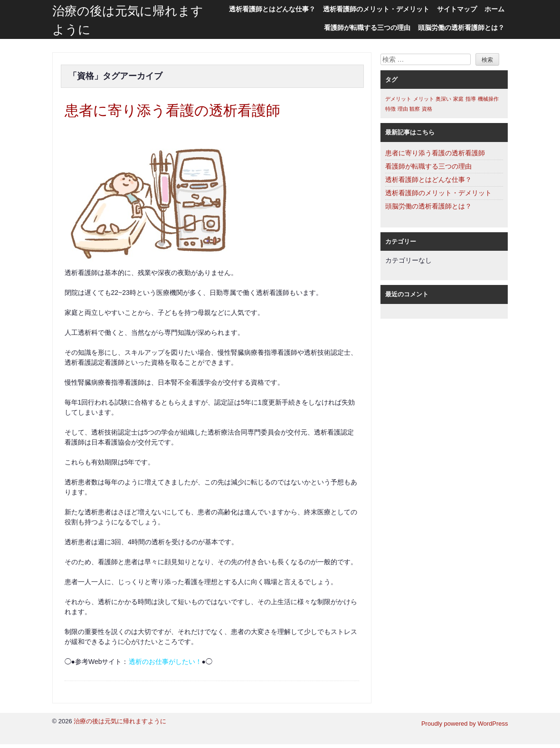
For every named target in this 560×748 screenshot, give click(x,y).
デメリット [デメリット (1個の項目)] (398, 99)
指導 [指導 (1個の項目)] (471, 99)
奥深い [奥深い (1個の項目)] (443, 99)
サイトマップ (457, 9)
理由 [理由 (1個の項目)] (403, 109)
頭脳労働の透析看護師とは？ (461, 28)
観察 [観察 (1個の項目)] (415, 109)
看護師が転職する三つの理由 (367, 28)
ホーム (494, 9)
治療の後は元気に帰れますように (120, 725)
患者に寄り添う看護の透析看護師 (190, 112)
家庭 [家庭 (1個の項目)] (458, 99)
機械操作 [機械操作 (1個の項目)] (488, 99)
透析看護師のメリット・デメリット (376, 9)
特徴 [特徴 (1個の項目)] (390, 109)
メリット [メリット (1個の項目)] (424, 99)
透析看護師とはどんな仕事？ (272, 9)
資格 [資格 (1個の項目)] (427, 109)
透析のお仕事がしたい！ (165, 665)
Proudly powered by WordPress (465, 727)
